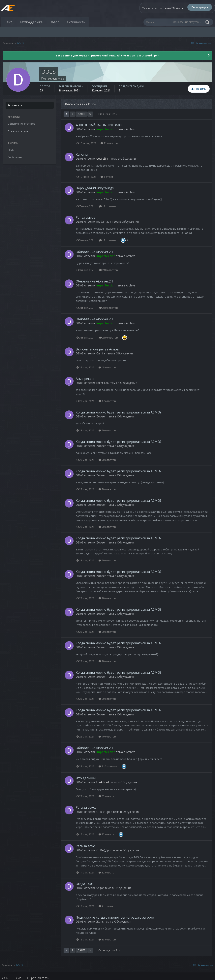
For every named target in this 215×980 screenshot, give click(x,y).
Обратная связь (38, 978)
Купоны (82, 154)
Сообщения (15, 157)
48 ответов (107, 367)
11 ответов (109, 143)
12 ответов (108, 206)
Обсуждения (129, 159)
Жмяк (100, 921)
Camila (101, 353)
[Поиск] (158, 22)
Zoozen (101, 416)
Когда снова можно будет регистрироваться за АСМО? (119, 412)
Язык (6, 978)
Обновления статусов (186, 22)
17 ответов (107, 401)
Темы (11, 150)
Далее (81, 114)
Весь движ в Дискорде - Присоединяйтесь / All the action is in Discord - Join (107, 55)
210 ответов (108, 270)
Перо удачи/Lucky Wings (95, 188)
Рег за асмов (86, 217)
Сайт (8, 22)
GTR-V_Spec (104, 812)
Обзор (55, 22)
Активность (76, 22)
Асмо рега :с (85, 379)
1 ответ (107, 177)
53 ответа (106, 796)
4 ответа (106, 906)
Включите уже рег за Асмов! (98, 349)
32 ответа (106, 834)
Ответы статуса (18, 131)
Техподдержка (31, 22)
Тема (19, 978)
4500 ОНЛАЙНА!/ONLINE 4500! (99, 125)
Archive (131, 129)
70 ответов (107, 430)
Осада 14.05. (85, 884)
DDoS (80, 129)
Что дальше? (86, 778)
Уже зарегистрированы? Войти (163, 8)
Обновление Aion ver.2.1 (94, 252)
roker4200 (103, 383)
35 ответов (107, 939)
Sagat (100, 888)
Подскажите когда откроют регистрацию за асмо (115, 917)
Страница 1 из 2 (109, 114)
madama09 (104, 222)
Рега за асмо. (86, 807)
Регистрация (200, 7)
